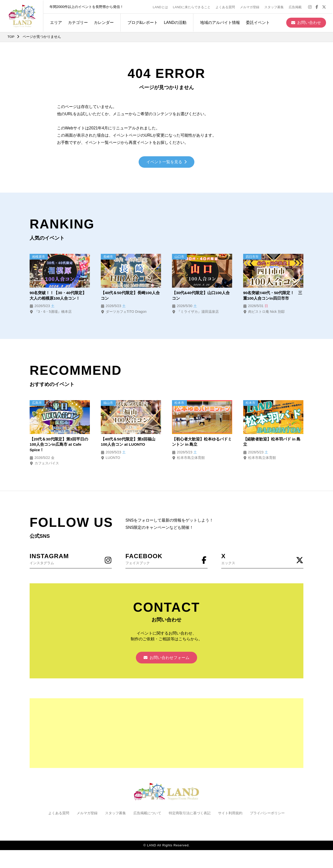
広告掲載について (147, 815)
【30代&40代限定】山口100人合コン (201, 296)
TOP (11, 37)
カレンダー (103, 22)
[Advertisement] (166, 735)
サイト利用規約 (230, 815)
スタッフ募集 (275, 7)
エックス (262, 560)
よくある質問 (226, 7)
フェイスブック (166, 560)
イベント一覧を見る (166, 162)
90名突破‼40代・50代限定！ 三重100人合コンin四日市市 (273, 296)
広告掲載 (296, 7)
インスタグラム (71, 560)
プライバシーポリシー (267, 815)
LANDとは (161, 7)
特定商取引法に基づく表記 (190, 815)
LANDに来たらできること (192, 7)
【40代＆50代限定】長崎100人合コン (130, 296)
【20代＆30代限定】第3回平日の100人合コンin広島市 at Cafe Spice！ (59, 445)
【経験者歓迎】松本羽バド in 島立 (272, 443)
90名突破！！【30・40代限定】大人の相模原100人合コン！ (58, 296)
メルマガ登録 (250, 7)
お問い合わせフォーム (166, 660)
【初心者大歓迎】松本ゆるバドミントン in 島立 (202, 443)
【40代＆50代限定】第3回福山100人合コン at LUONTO (128, 443)
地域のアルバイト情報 (219, 22)
